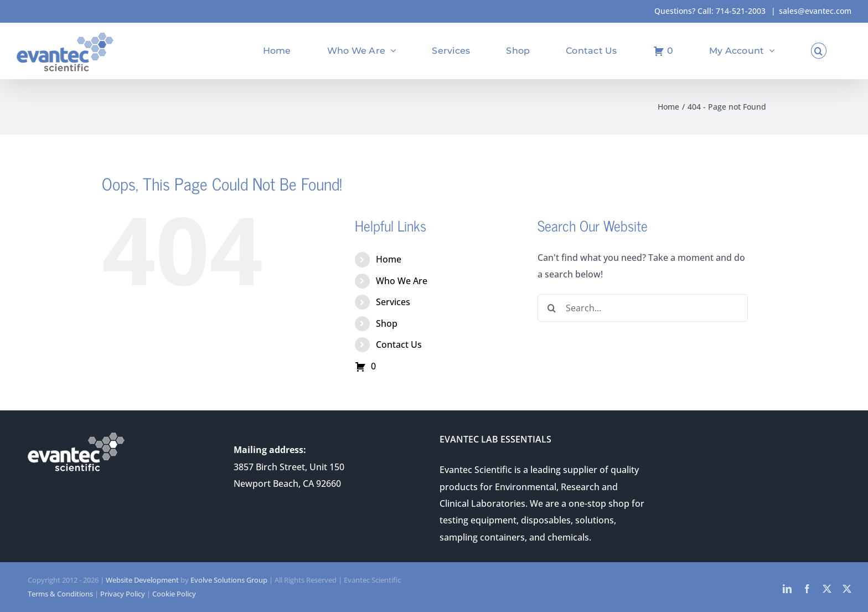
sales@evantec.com (815, 11)
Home (389, 259)
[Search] (551, 308)
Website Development (142, 580)
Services (393, 302)
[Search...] (643, 308)
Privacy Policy (123, 594)
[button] (819, 51)
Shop (387, 323)
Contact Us (399, 344)
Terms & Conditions (60, 594)
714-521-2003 (741, 11)
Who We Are (402, 281)
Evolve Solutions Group (229, 580)
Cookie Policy (174, 594)
